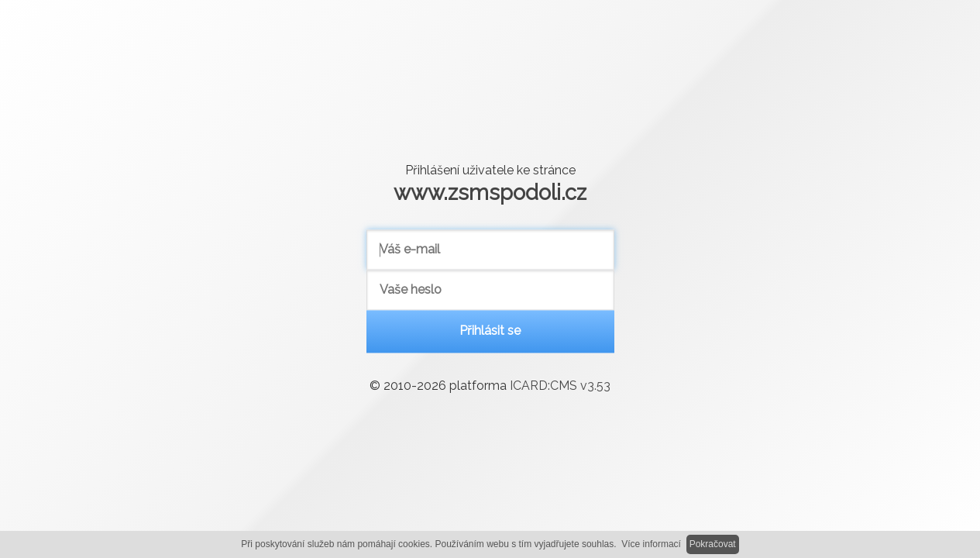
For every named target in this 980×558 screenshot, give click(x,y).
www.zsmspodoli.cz (490, 192)
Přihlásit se (490, 331)
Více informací (651, 544)
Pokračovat (713, 544)
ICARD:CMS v (560, 386)
